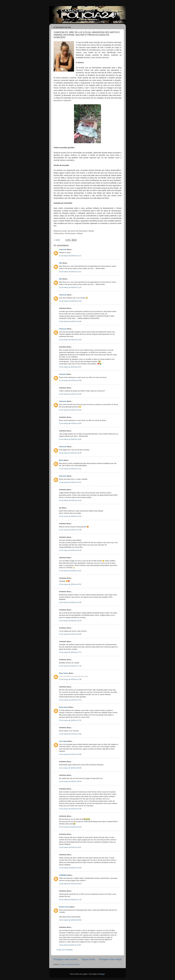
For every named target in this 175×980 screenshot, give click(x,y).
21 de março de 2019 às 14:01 (70, 482)
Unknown (63, 249)
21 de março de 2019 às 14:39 (70, 530)
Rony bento (64, 673)
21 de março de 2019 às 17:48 (70, 679)
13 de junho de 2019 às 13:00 (70, 945)
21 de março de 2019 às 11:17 (70, 256)
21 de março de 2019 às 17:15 (70, 666)
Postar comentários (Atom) (70, 964)
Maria (61, 460)
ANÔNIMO (63, 875)
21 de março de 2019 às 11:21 (70, 272)
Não (61, 263)
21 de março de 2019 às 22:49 (70, 809)
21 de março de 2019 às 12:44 (70, 321)
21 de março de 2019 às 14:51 (70, 571)
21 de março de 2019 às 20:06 (70, 768)
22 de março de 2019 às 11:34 (70, 900)
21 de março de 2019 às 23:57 (70, 847)
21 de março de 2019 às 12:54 (70, 340)
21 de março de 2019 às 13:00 (70, 394)
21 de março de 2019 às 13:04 (70, 439)
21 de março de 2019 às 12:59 (70, 380)
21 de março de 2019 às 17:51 (70, 700)
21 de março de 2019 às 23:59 (70, 868)
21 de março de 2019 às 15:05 (70, 602)
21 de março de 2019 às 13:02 (70, 423)
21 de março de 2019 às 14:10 (70, 500)
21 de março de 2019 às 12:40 (70, 301)
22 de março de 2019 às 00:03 (70, 884)
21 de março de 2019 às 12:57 (70, 367)
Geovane (63, 374)
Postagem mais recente (66, 959)
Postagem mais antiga (110, 959)
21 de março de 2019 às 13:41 (70, 469)
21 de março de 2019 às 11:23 (70, 287)
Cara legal (63, 741)
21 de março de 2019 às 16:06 (70, 634)
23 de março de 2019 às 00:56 (70, 920)
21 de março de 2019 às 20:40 (70, 781)
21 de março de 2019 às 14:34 (70, 516)
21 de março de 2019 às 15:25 (70, 621)
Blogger (102, 974)
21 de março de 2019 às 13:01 (70, 410)
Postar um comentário (65, 950)
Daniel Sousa (64, 907)
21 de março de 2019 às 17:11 (70, 652)
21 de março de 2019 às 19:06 (70, 734)
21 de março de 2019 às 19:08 (70, 754)
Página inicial (88, 959)
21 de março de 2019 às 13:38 (70, 453)
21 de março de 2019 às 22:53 (70, 827)
